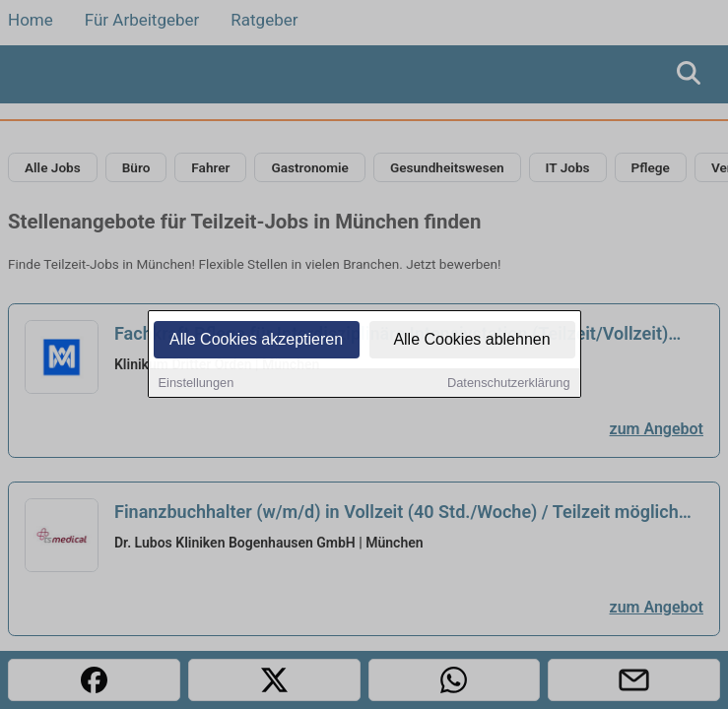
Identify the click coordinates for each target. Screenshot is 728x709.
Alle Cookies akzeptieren (256, 340)
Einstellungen (197, 384)
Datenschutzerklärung (508, 384)
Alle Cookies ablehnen (471, 340)
